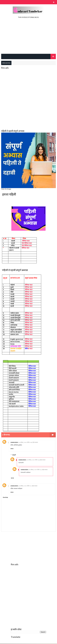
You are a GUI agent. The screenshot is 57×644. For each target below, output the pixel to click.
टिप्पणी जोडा (5, 498)
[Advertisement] (29, 37)
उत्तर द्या (12, 449)
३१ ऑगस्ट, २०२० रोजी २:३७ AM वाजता (36, 460)
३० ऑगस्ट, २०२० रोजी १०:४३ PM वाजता (28, 443)
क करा (29, 349)
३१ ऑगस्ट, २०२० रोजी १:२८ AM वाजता (28, 486)
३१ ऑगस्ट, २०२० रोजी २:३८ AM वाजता (38, 470)
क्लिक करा (26, 241)
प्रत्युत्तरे (14, 455)
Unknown (14, 443)
